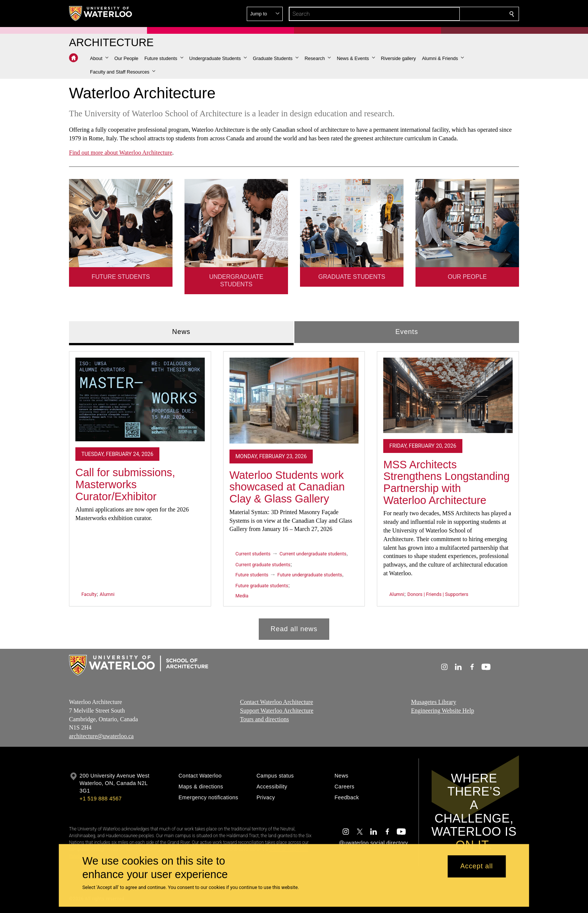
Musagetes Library (433, 702)
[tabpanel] (294, 492)
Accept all (476, 866)
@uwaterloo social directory (373, 843)
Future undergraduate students (310, 575)
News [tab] (181, 332)
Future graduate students (262, 586)
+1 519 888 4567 (100, 799)
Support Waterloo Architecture (277, 711)
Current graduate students (263, 565)
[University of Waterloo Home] (101, 14)
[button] (457, 14)
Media (242, 596)
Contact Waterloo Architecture (277, 702)
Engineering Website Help (442, 711)
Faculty (89, 594)
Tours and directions (264, 719)
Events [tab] (406, 332)
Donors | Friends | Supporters (438, 594)
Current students (253, 554)
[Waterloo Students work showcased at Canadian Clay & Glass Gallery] (294, 400)
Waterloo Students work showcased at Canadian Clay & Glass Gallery (287, 487)
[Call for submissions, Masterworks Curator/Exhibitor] (140, 399)
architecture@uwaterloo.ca (101, 736)
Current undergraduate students (313, 554)
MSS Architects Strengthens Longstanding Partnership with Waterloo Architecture (446, 482)
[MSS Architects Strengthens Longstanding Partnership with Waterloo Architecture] (448, 395)
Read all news (294, 629)
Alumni (107, 594)
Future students (252, 575)
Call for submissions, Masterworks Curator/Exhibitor (125, 484)
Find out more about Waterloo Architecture (121, 153)
